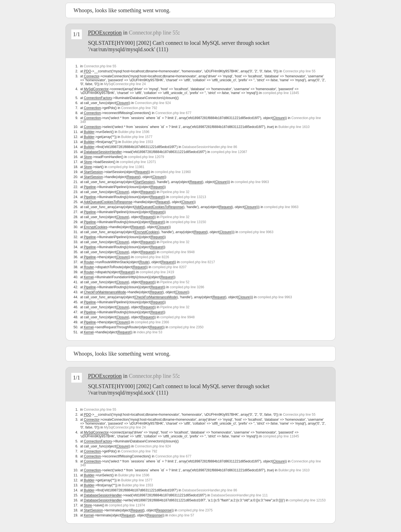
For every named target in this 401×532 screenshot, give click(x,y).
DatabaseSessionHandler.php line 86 (210, 147)
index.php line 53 (150, 332)
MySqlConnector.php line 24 (125, 84)
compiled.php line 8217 (198, 262)
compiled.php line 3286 (187, 287)
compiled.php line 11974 (127, 505)
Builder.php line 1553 (138, 142)
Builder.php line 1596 (134, 132)
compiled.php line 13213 (188, 197)
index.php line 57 (182, 515)
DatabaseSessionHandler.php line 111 (239, 495)
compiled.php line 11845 (281, 93)
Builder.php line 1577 (137, 137)
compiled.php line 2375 (195, 510)
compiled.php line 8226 (152, 257)
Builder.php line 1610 (294, 127)
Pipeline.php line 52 (175, 282)
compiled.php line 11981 (126, 167)
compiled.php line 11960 (173, 172)
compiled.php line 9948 (178, 252)
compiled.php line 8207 (169, 267)
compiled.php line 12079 (146, 157)
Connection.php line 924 (153, 103)
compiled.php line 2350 (186, 327)
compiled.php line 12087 (229, 152)
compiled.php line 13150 (188, 222)
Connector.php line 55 (154, 33)
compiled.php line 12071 (138, 162)
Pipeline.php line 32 (175, 192)
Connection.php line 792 (139, 108)
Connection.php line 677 (173, 113)
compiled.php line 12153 (307, 500)
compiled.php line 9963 (252, 182)
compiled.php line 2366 (152, 322)
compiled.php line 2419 (157, 272)
